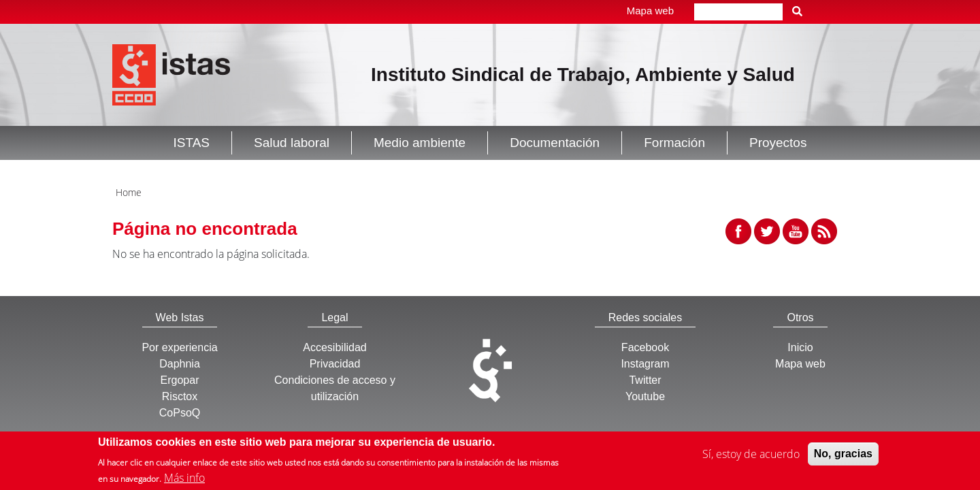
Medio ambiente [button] (420, 143)
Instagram (645, 364)
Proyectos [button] (778, 143)
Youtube (645, 396)
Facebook (645, 347)
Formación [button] (674, 143)
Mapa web (650, 11)
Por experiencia (179, 347)
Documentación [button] (555, 143)
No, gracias (843, 457)
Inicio (800, 347)
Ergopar (180, 380)
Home (129, 192)
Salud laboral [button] (292, 143)
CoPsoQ (180, 413)
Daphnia (180, 364)
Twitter (645, 380)
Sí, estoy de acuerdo (751, 457)
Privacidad (335, 364)
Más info (184, 481)
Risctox (180, 396)
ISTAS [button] (192, 143)
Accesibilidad (334, 347)
